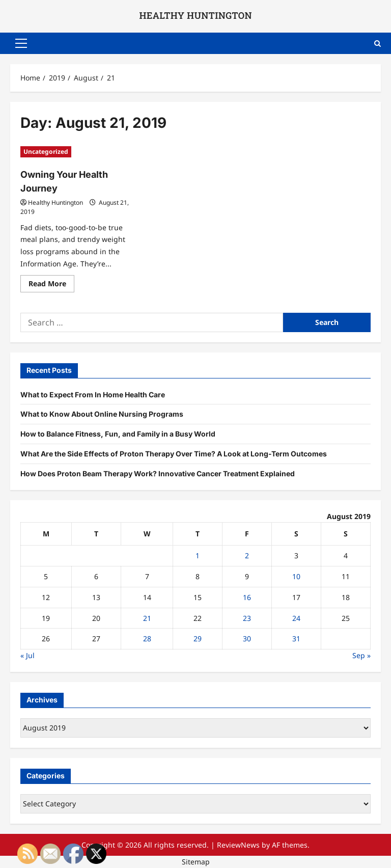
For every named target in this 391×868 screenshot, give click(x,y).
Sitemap (196, 862)
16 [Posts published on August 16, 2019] (247, 597)
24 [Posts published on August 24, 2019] (296, 618)
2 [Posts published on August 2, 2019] (247, 555)
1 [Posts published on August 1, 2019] (198, 555)
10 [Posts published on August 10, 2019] (296, 576)
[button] (21, 43)
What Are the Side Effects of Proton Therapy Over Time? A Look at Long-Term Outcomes (174, 454)
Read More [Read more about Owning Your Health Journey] (51, 285)
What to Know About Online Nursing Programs (102, 414)
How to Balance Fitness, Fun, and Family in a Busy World (118, 434)
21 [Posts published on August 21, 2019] (147, 618)
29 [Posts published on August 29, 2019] (198, 639)
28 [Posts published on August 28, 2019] (147, 639)
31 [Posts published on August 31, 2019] (296, 639)
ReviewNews (238, 845)
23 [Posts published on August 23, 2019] (247, 618)
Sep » (361, 655)
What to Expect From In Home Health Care (93, 395)
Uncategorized (46, 152)
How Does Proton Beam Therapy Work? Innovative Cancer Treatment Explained (158, 473)
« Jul (27, 655)
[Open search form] (378, 43)
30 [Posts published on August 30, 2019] (247, 639)
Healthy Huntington (55, 202)
